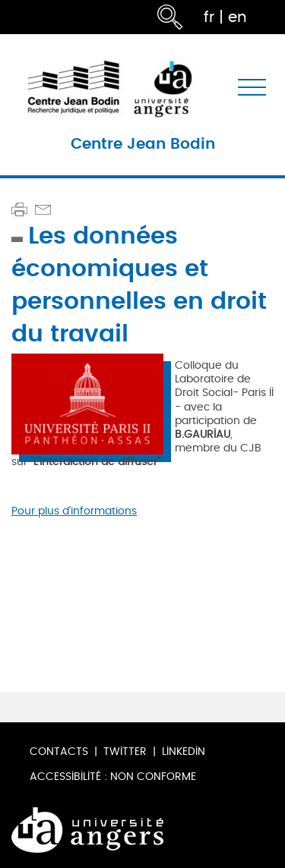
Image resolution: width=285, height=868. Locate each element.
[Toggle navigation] (252, 88)
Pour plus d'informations (74, 511)
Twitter (125, 752)
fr (209, 17)
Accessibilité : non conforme (113, 777)
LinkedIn (184, 752)
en (237, 17)
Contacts (59, 752)
